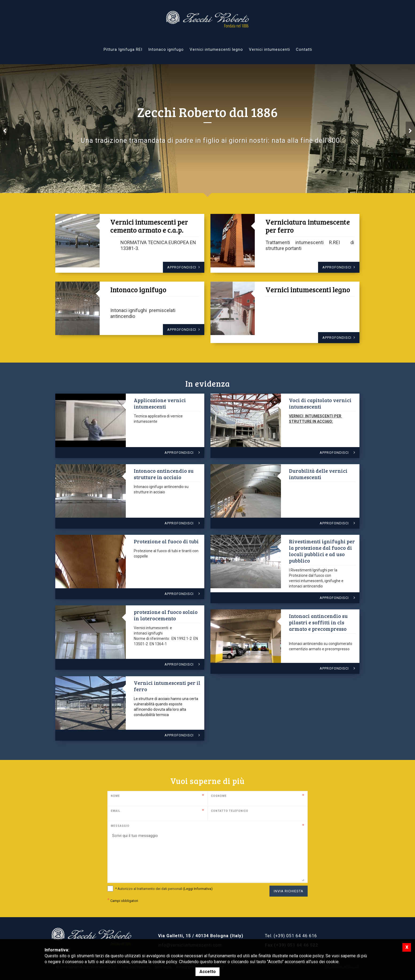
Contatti (304, 49)
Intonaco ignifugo (166, 49)
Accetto (208, 972)
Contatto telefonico (230, 811)
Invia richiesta (289, 891)
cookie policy (165, 962)
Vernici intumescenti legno (216, 49)
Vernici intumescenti (269, 49)
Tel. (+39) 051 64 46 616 (291, 936)
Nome (115, 796)
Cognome (219, 796)
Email (116, 811)
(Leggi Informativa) (198, 889)
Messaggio (120, 826)
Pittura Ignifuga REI (123, 49)
